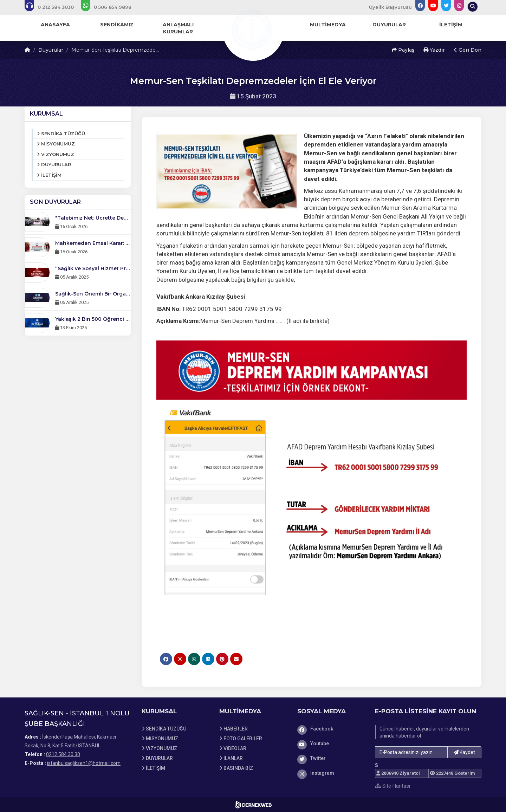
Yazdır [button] (434, 50)
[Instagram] (331, 773)
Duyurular (51, 50)
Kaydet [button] (464, 752)
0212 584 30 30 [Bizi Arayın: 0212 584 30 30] (63, 754)
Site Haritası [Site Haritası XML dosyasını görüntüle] (393, 786)
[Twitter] (331, 758)
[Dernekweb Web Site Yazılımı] (253, 805)
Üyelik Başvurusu (390, 7)
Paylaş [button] (403, 50)
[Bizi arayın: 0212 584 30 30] (54, 7)
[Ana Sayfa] (253, 30)
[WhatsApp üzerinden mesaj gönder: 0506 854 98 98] (111, 7)
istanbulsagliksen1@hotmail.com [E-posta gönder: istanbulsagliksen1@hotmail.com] (84, 763)
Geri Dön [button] (468, 50)
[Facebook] (331, 729)
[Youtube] (331, 743)
